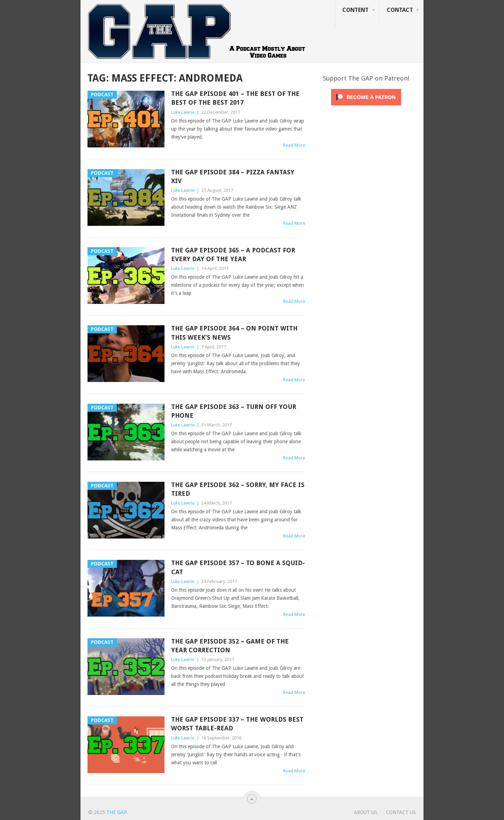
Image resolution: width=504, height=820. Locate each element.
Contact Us (401, 812)
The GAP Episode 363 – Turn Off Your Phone (234, 411)
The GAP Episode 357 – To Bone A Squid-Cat (238, 567)
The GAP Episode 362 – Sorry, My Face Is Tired (238, 489)
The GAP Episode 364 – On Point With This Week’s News (234, 333)
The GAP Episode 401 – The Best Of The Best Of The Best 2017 (235, 98)
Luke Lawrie (183, 112)
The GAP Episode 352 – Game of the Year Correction (230, 646)
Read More (294, 145)
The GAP (117, 812)
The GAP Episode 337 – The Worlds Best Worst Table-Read (237, 724)
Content (355, 10)
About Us (366, 812)
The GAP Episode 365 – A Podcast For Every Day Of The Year (233, 255)
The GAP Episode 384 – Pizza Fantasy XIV (233, 176)
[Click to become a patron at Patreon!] (366, 107)
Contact (400, 10)
